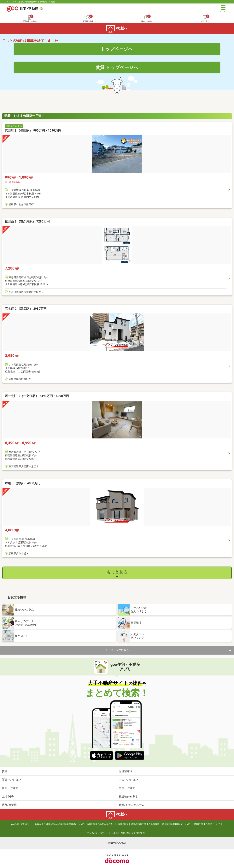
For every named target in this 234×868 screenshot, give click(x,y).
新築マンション (11, 780)
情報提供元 (123, 824)
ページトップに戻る (117, 650)
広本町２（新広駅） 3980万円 (26, 309)
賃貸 (5, 771)
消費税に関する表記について (206, 824)
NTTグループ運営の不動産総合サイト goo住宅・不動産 (31, 2)
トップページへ (117, 49)
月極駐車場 (126, 771)
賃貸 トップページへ (117, 67)
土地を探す (9, 796)
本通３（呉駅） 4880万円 (23, 483)
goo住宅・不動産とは (22, 824)
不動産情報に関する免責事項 (145, 824)
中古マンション (128, 780)
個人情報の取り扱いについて (176, 824)
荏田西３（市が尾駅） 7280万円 (27, 221)
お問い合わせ (127, 833)
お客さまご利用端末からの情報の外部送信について (59, 824)
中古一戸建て (127, 788)
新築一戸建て (10, 788)
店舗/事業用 (9, 805)
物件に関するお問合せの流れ (101, 824)
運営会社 (141, 833)
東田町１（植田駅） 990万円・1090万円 (33, 131)
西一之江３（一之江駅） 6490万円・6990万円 (37, 396)
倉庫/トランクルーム (132, 805)
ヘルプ (114, 833)
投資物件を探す (128, 796)
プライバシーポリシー (97, 833)
